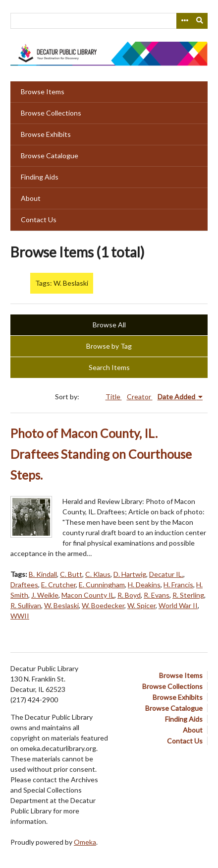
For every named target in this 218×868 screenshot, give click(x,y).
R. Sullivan (26, 605)
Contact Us (39, 219)
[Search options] (184, 21)
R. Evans (157, 595)
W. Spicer (141, 605)
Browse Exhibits (46, 134)
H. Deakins (144, 585)
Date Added (177, 397)
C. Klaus (98, 574)
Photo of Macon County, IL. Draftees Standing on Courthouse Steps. (101, 454)
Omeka (85, 842)
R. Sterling (188, 595)
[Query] (109, 21)
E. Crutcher (58, 585)
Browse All (109, 325)
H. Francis (178, 585)
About (31, 198)
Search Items (109, 367)
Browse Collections (51, 113)
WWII (20, 616)
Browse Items (43, 92)
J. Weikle (45, 595)
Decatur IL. (166, 574)
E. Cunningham (102, 585)
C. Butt (71, 574)
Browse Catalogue (50, 155)
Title (114, 397)
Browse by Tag (109, 346)
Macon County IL (88, 595)
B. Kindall (43, 574)
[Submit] (200, 21)
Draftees (24, 585)
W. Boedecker (103, 605)
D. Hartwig (130, 574)
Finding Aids (40, 177)
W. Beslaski (61, 605)
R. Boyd (129, 595)
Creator (140, 397)
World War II (178, 605)
